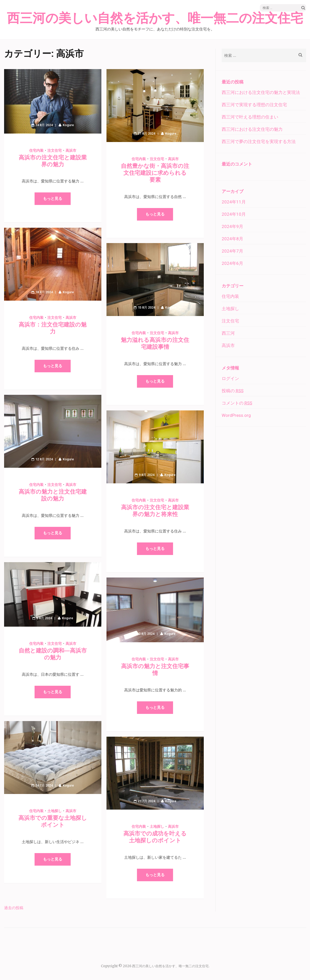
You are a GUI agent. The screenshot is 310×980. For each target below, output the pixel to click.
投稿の (233, 391)
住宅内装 (36, 150)
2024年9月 (232, 226)
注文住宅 (55, 150)
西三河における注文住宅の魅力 (252, 129)
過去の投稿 (14, 908)
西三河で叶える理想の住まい (250, 117)
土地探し (55, 811)
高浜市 (71, 150)
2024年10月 (234, 214)
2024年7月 (232, 251)
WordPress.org (236, 415)
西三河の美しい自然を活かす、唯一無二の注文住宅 (155, 18)
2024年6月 (232, 263)
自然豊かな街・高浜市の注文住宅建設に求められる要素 (155, 173)
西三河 (228, 333)
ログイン (230, 378)
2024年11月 (234, 202)
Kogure (68, 125)
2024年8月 (232, 239)
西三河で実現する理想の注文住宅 (254, 105)
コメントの (237, 403)
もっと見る (53, 199)
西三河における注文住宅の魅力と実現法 (261, 92)
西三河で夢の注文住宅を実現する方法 (259, 141)
